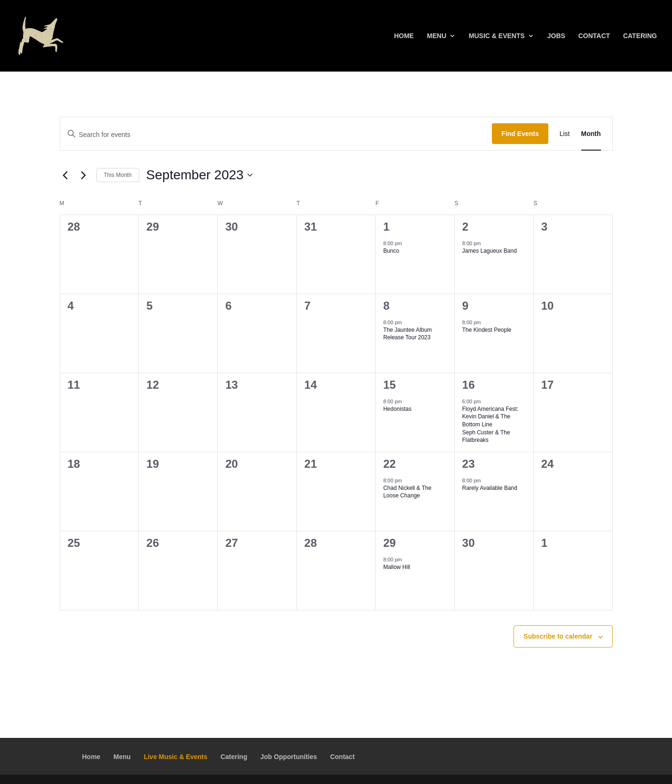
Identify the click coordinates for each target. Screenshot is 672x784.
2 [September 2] (465, 227)
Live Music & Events (176, 757)
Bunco (391, 251)
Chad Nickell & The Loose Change (407, 492)
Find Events (520, 134)
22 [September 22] (390, 464)
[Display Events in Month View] (591, 134)
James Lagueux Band (490, 251)
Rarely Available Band (490, 488)
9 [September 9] (465, 306)
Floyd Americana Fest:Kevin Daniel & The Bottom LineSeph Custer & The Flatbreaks (490, 424)
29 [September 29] (390, 543)
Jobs (556, 36)
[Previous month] (65, 175)
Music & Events (497, 36)
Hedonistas (397, 409)
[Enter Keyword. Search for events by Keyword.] (276, 135)
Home (404, 36)
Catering (640, 36)
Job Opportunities (289, 757)
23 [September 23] (469, 464)
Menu (437, 36)
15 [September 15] (390, 385)
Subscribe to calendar (558, 636)
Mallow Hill (397, 567)
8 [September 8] (386, 306)
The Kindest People (487, 330)
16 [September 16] (469, 385)
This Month (118, 175)
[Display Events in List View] (565, 134)
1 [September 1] (386, 227)
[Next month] (84, 175)
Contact (594, 36)
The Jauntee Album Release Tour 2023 (407, 334)
